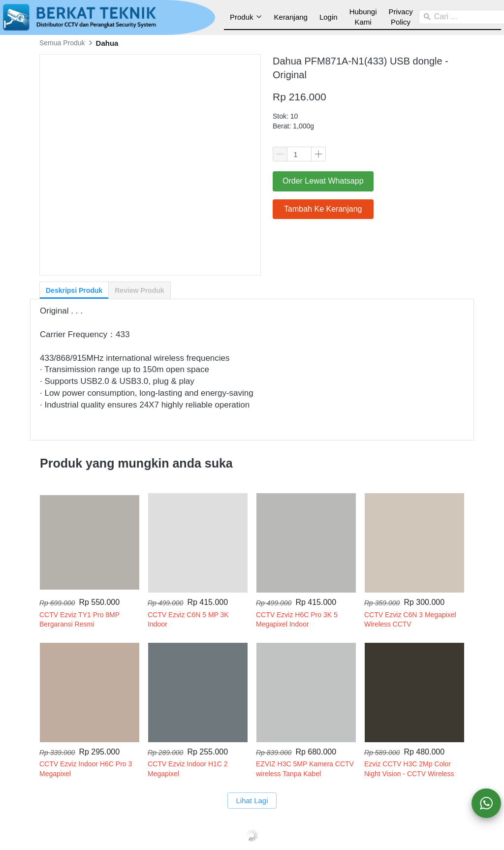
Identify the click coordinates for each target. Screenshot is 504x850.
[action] (486, 803)
